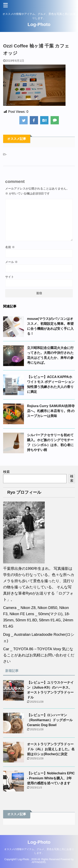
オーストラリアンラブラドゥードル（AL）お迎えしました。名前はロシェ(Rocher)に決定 (51, 749)
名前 (10, 247)
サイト (10, 277)
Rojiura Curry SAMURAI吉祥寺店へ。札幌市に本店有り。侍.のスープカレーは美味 (51, 411)
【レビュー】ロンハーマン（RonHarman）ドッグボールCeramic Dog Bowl (50, 720)
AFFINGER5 (39, 862)
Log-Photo (39, 24)
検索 (6, 472)
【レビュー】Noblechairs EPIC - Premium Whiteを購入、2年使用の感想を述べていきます (51, 778)
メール (11, 262)
